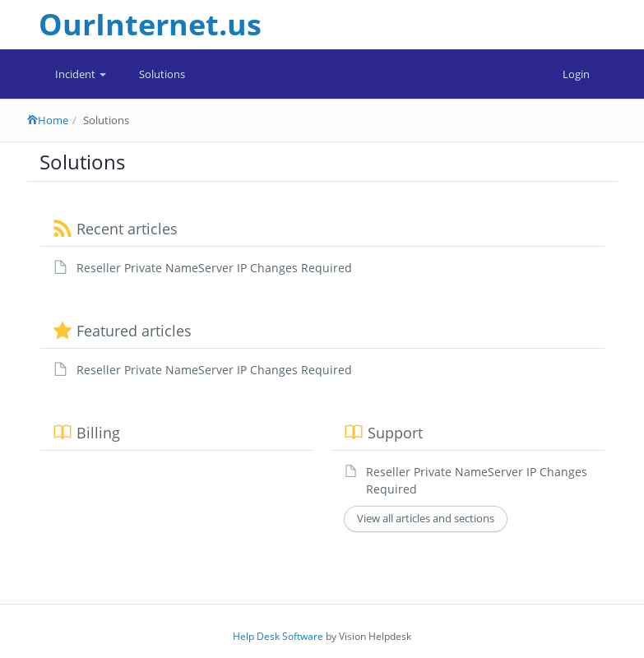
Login (576, 74)
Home (48, 120)
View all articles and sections (426, 518)
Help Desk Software (278, 636)
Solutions (162, 74)
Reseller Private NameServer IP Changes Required (214, 268)
